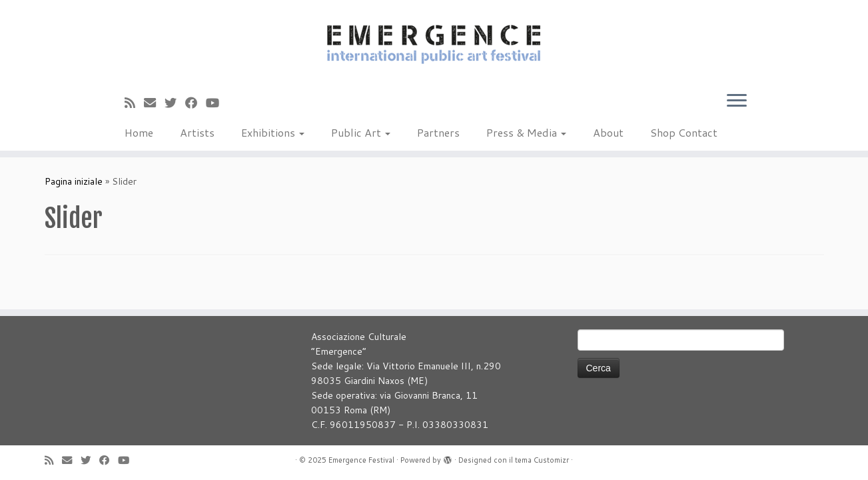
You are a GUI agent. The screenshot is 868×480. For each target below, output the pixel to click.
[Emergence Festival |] (434, 42)
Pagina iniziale (74, 181)
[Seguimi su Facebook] (196, 103)
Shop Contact (684, 132)
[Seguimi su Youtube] (217, 103)
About (608, 132)
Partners (438, 132)
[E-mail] (154, 103)
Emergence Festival (361, 460)
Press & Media (526, 132)
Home (139, 132)
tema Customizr (542, 460)
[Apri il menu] (737, 101)
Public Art (361, 132)
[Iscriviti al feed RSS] (134, 103)
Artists (197, 132)
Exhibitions (273, 132)
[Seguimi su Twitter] (175, 103)
